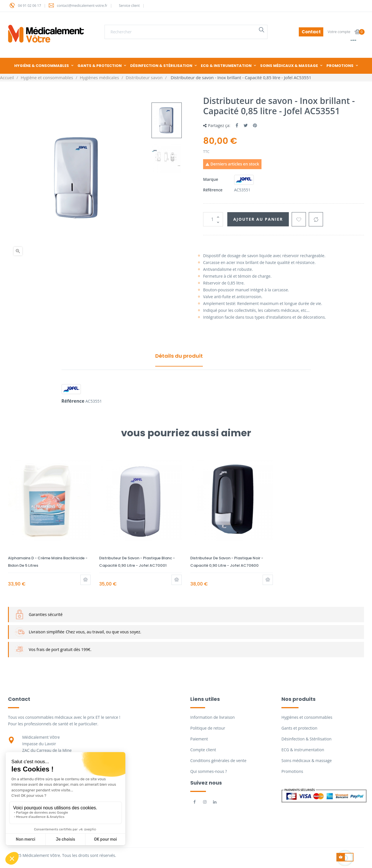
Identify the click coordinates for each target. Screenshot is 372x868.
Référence (213, 190)
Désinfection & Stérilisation (306, 739)
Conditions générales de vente (218, 760)
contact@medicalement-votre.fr (82, 6)
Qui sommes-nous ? (209, 771)
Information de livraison (212, 717)
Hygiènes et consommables (307, 717)
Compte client (203, 750)
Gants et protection (299, 728)
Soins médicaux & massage (307, 760)
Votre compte (339, 32)
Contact (311, 32)
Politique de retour (208, 728)
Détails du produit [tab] (179, 356)
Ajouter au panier (258, 219)
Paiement (199, 739)
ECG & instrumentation (303, 750)
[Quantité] (213, 219)
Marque (211, 179)
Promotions (292, 771)
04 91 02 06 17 (29, 6)
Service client (129, 6)
